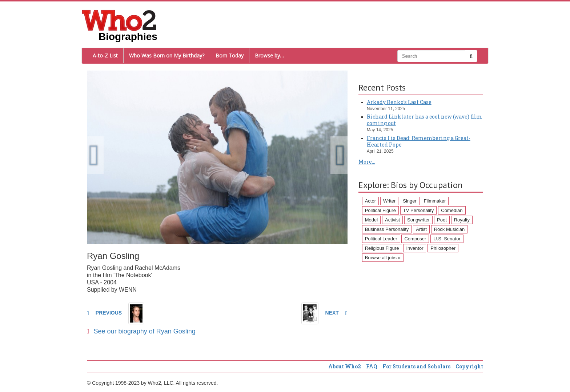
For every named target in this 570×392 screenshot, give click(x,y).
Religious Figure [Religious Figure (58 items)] (382, 248)
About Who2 (345, 366)
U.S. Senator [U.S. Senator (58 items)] (447, 239)
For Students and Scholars (416, 366)
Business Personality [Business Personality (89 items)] (387, 229)
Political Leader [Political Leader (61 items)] (381, 239)
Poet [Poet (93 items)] (442, 220)
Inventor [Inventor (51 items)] (415, 248)
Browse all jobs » (383, 258)
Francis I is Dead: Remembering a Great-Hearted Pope (419, 141)
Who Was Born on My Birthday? (167, 55)
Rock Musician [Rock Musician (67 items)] (449, 229)
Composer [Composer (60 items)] (415, 239)
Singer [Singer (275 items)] (410, 201)
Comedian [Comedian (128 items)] (452, 210)
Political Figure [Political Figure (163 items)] (380, 210)
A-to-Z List (105, 55)
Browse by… (269, 55)
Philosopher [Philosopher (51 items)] (443, 248)
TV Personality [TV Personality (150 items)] (419, 210)
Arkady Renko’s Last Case (399, 102)
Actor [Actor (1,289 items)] (370, 201)
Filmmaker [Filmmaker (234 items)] (435, 201)
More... (367, 162)
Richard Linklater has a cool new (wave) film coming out (424, 120)
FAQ (372, 366)
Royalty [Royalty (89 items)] (462, 220)
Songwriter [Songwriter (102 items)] (418, 220)
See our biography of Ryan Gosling (141, 331)
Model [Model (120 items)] (371, 220)
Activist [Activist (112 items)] (392, 220)
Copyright (469, 366)
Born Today (230, 55)
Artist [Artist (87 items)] (421, 229)
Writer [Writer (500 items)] (389, 201)
